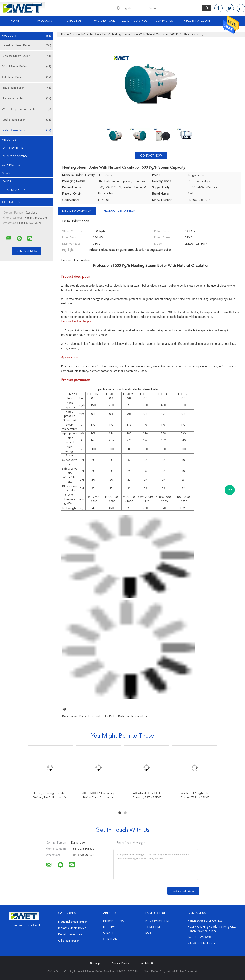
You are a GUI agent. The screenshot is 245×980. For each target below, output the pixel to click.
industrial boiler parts (102, 716)
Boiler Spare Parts (27, 130)
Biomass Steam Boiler (27, 56)
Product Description (120, 211)
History (109, 927)
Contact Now (151, 156)
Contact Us (164, 21)
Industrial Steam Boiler (27, 45)
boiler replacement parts (134, 716)
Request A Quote (197, 21)
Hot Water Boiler (27, 98)
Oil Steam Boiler (27, 77)
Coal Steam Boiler (27, 120)
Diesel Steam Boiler (27, 67)
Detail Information (77, 211)
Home (15, 21)
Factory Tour (104, 21)
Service (109, 933)
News (6, 173)
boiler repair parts (74, 716)
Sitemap (95, 964)
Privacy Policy (120, 964)
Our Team (110, 939)
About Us (74, 21)
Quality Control (134, 21)
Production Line (158, 921)
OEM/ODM (153, 927)
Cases (7, 182)
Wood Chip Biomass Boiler (27, 109)
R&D (148, 933)
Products (45, 21)
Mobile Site (148, 964)
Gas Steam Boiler (27, 88)
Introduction (114, 921)
